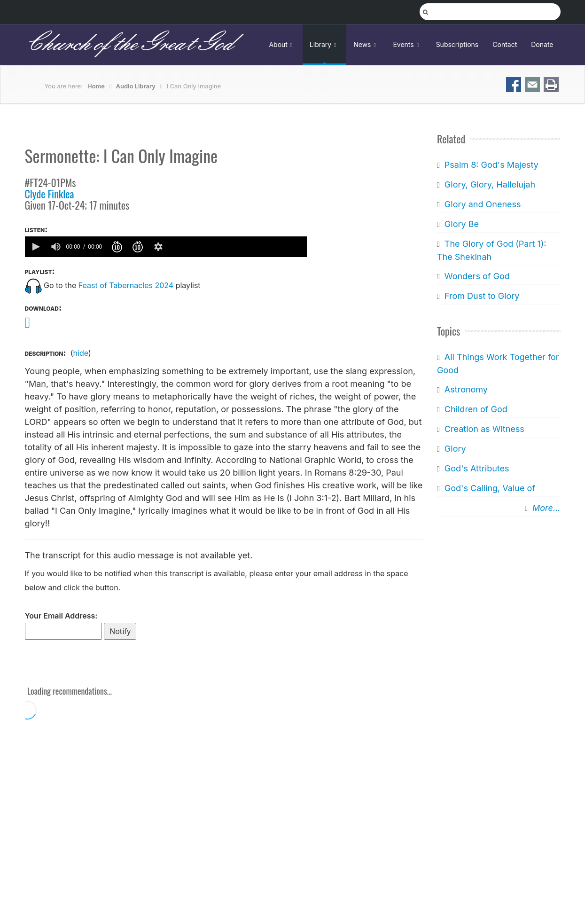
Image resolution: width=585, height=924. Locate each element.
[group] (56, 247)
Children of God (476, 409)
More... (546, 508)
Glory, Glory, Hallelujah (490, 184)
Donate (542, 44)
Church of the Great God (129, 44)
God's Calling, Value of (490, 488)
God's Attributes (477, 468)
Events (407, 44)
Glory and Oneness (483, 204)
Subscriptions (457, 44)
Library (324, 44)
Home (96, 86)
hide (81, 353)
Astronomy (466, 389)
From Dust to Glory (482, 296)
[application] (166, 247)
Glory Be (462, 224)
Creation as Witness (484, 429)
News (366, 44)
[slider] (237, 247)
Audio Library (136, 86)
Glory (455, 449)
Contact (505, 44)
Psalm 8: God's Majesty (491, 165)
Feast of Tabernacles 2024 (126, 285)
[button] (35, 247)
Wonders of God (477, 276)
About (282, 44)
